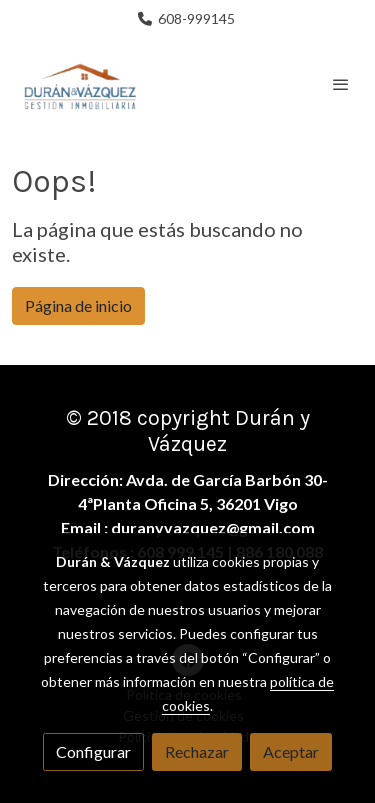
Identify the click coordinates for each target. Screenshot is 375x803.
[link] (80, 84)
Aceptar (291, 751)
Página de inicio (78, 305)
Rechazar (197, 751)
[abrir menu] (341, 84)
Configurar (93, 751)
